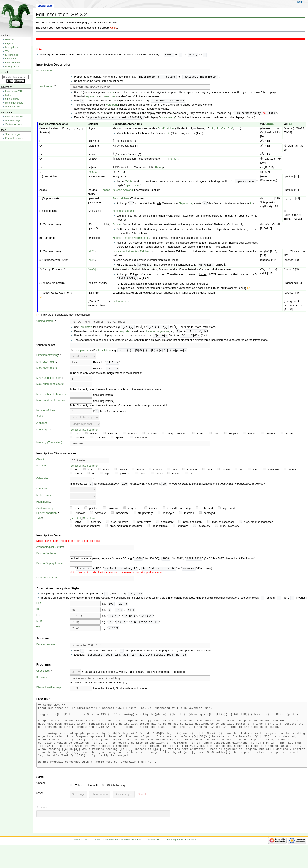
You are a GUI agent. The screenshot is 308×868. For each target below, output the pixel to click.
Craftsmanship (45, 511)
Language (42, 432)
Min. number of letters (49, 380)
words (110, 93)
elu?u (92, 253)
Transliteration (45, 87)
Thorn (173, 160)
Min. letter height (46, 364)
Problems (42, 681)
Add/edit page (13, 120)
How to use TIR (14, 91)
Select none (90, 432)
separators (92, 97)
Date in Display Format (50, 566)
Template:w (82, 353)
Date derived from (47, 581)
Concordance (12, 63)
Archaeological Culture (50, 550)
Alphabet (42, 426)
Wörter (129, 182)
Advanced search (15, 106)
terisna (92, 173)
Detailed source (46, 648)
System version (14, 124)
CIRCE (269, 125)
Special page (45, 6)
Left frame (42, 491)
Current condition (47, 516)
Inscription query (14, 103)
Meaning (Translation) (49, 445)
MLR (39, 625)
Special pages (13, 134)
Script (40, 419)
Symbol (117, 226)
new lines (110, 97)
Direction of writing (47, 358)
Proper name (44, 71)
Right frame (43, 504)
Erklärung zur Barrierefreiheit (181, 856)
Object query (12, 99)
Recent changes (14, 117)
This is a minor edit (86, 802)
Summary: (42, 824)
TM (38, 631)
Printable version (14, 138)
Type (39, 521)
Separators (186, 205)
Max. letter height (47, 370)
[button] (142, 811)
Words (9, 51)
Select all (76, 432)
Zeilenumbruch (121, 303)
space (106, 191)
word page (112, 105)
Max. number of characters (52, 403)
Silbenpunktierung (123, 212)
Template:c (86, 329)
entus (137, 186)
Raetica (9, 39)
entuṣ (172, 119)
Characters (11, 59)
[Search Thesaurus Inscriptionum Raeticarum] (16, 77)
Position (41, 468)
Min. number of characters (52, 397)
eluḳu (92, 261)
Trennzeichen (121, 200)
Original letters (45, 323)
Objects (9, 43)
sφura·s (164, 119)
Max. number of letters (50, 387)
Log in (300, 2)
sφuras (129, 186)
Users (114, 28)
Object (40, 462)
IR (38, 613)
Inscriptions (11, 47)
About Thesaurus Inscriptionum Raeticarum (117, 856)
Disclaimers (153, 856)
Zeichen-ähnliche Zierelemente (131, 239)
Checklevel (43, 675)
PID (39, 607)
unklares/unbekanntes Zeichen (131, 253)
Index (8, 95)
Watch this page (117, 802)
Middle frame (44, 498)
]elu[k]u (93, 271)
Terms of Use (81, 856)
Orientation (43, 481)
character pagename (157, 333)
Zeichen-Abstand (123, 191)
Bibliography (12, 66)
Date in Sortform (46, 556)
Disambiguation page (49, 691)
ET (291, 125)
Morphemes (12, 55)
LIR (38, 619)
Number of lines (46, 413)
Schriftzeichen (166, 129)
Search (5, 72)
